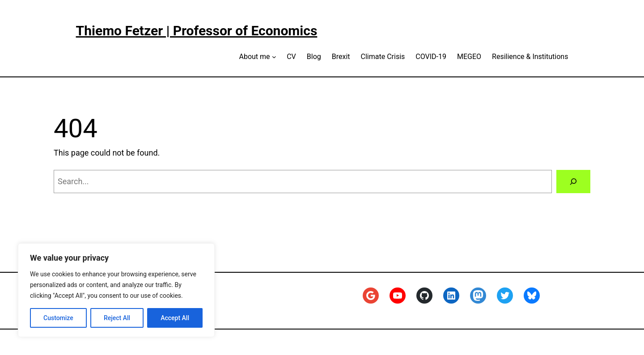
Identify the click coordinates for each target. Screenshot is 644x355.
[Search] (573, 182)
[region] (116, 290)
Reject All (117, 318)
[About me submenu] (274, 57)
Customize (58, 318)
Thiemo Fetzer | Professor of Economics (197, 31)
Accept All (175, 318)
